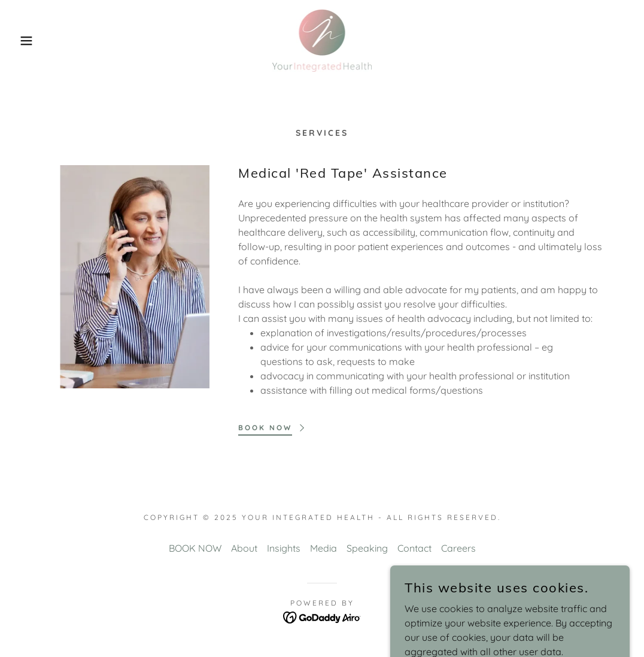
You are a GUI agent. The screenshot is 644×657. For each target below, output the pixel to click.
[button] (32, 41)
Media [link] (323, 548)
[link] (322, 39)
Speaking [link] (367, 548)
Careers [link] (458, 548)
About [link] (244, 548)
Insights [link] (284, 548)
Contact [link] (414, 548)
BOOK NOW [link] (195, 548)
